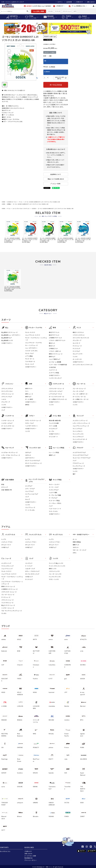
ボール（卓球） (29, 399)
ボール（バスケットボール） (57, 397)
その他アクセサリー (7, 343)
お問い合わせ (91, 2)
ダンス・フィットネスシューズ (33, 463)
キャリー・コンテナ (54, 484)
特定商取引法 (28, 858)
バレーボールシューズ (79, 388)
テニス (21, 202)
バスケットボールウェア (56, 391)
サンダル (4, 613)
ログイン (60, 2)
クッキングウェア (54, 490)
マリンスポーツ (53, 437)
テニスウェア (76, 351)
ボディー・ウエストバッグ (32, 571)
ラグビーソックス (54, 579)
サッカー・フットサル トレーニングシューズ (36, 339)
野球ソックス (53, 569)
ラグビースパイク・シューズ (33, 420)
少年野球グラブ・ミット (56, 338)
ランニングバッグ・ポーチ (80, 439)
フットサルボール (30, 361)
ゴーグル (52, 431)
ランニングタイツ (78, 431)
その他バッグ (29, 577)
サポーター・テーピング (80, 550)
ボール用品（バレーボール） (81, 399)
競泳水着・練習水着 (55, 420)
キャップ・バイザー (78, 354)
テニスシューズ (77, 346)
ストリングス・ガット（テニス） (81, 338)
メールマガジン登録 (30, 856)
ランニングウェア (78, 429)
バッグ (3, 410)
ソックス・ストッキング (55, 378)
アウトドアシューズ (78, 463)
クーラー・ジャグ (54, 487)
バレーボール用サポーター (81, 394)
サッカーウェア (30, 353)
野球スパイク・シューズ (56, 354)
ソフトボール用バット (55, 351)
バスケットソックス (54, 571)
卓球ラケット (29, 388)
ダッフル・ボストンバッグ (32, 574)
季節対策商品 (77, 542)
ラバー (27, 391)
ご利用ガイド (79, 2)
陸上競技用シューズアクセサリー (11, 335)
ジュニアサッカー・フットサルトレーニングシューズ (12, 583)
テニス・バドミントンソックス (57, 566)
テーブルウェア (53, 498)
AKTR (75, 11)
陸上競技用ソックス (7, 340)
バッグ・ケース (53, 370)
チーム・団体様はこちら (77, 6)
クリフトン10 (58, 11)
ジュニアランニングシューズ (81, 426)
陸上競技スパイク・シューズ (9, 332)
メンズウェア (29, 486)
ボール (75, 539)
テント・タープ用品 (54, 501)
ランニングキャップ (78, 437)
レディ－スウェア (30, 489)
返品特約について (56, 174)
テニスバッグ (76, 348)
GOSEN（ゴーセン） (12, 202)
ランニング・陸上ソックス (56, 563)
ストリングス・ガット (7, 391)
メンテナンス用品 (54, 373)
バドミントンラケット (7, 388)
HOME (4, 202)
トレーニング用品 (54, 452)
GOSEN (34, 208)
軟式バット (52, 346)
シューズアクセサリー (31, 348)
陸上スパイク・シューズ (8, 605)
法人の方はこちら (5, 851)
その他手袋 (52, 367)
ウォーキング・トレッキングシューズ (12, 611)
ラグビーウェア (30, 423)
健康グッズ (52, 455)
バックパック (29, 563)
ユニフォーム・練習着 (55, 362)
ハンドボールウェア (7, 423)
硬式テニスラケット (78, 332)
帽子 (74, 474)
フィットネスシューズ (7, 603)
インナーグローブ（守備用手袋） (58, 365)
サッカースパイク (30, 332)
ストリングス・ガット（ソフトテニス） (21, 208)
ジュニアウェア (30, 491)
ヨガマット (28, 455)
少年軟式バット (53, 348)
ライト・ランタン (53, 511)
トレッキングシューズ (79, 466)
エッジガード (76, 343)
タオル (75, 553)
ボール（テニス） (77, 359)
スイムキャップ (53, 429)
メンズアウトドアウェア (79, 452)
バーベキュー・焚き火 (55, 503)
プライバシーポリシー (31, 860)
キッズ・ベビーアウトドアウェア (82, 458)
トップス (4, 539)
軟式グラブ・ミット (54, 335)
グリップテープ (77, 340)
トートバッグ (29, 566)
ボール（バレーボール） (79, 397)
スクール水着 (53, 426)
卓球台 (27, 405)
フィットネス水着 (54, 423)
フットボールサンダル (31, 351)
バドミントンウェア (7, 397)
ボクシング (5, 487)
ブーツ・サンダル (30, 510)
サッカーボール (30, 359)
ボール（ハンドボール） (8, 426)
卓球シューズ (29, 394)
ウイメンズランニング (7, 566)
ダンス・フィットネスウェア (33, 461)
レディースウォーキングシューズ (11, 455)
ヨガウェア (28, 452)
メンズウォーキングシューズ (9, 452)
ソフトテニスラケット (79, 335)
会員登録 (69, 2)
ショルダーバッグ (30, 569)
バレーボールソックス (55, 574)
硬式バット (52, 343)
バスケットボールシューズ (56, 388)
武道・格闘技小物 (7, 490)
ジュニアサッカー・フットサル (34, 343)
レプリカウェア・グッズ (55, 394)
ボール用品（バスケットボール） (58, 399)
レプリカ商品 (29, 356)
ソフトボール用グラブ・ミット (57, 340)
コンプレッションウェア (32, 494)
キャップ (28, 499)
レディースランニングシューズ (81, 423)
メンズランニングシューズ (80, 420)
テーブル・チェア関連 (55, 495)
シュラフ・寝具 (53, 492)
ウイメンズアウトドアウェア (81, 455)
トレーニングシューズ (31, 345)
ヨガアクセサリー (30, 458)
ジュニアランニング (7, 569)
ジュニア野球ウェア (55, 359)
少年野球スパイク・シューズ (9, 589)
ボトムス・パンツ (6, 545)
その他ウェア (5, 547)
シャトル (4, 399)
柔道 (3, 484)
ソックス (75, 357)
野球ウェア (52, 357)
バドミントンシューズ (67, 11)
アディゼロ (50, 11)
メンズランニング (6, 563)
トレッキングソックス (55, 577)
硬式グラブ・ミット (54, 332)
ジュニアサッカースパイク (33, 335)
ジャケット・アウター (7, 542)
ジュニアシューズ (30, 507)
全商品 (9, 204)
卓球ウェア (28, 397)
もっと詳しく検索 (39, 11)
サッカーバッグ (30, 364)
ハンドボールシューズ (8, 420)
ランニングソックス (78, 434)
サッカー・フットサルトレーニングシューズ (12, 578)
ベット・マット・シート (55, 509)
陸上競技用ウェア (7, 338)
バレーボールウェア (78, 391)
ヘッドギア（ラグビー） (32, 426)
